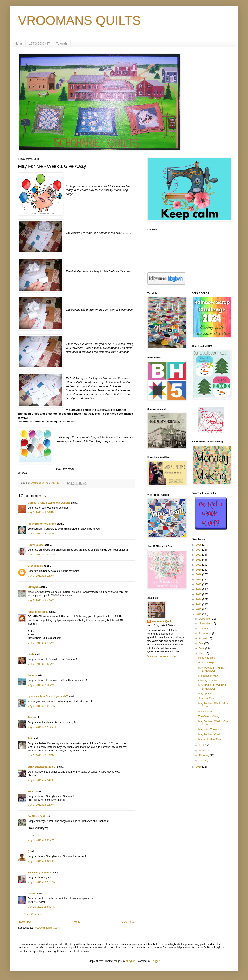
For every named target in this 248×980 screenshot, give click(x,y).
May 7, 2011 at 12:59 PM (42, 727)
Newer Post (26, 922)
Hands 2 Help (206, 663)
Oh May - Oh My (208, 681)
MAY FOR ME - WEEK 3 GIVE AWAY (212, 687)
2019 (199, 575)
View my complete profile (161, 656)
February (204, 756)
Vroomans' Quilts (162, 621)
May (202, 653)
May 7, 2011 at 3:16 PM (41, 756)
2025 (199, 545)
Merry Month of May (210, 739)
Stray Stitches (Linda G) (42, 767)
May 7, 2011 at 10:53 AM (42, 706)
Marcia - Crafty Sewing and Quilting (49, 503)
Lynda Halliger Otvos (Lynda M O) (48, 697)
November (205, 624)
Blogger (155, 961)
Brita (30, 739)
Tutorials (62, 43)
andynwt (130, 961)
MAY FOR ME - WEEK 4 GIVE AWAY (212, 669)
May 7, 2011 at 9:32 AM (41, 685)
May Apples (205, 694)
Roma (31, 718)
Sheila (31, 792)
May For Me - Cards (210, 735)
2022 (199, 560)
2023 (199, 555)
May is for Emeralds (209, 729)
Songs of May (206, 698)
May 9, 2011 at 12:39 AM (42, 882)
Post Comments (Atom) (47, 928)
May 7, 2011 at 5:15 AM (41, 576)
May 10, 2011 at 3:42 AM (42, 907)
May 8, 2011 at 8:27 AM (41, 840)
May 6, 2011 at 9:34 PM (41, 534)
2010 (199, 767)
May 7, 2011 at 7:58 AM (41, 664)
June (202, 648)
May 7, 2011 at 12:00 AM (42, 555)
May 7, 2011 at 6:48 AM (41, 600)
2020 (199, 570)
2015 (199, 594)
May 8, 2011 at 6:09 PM (41, 861)
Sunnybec (34, 587)
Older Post (127, 922)
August (203, 638)
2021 (199, 565)
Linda (31, 654)
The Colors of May (209, 716)
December (205, 619)
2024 (199, 550)
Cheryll (32, 894)
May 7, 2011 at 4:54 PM (41, 780)
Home (19, 43)
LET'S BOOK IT (39, 43)
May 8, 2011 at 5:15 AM (41, 805)
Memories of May (208, 676)
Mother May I (206, 712)
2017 (199, 585)
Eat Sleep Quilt (37, 816)
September (205, 634)
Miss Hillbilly (35, 566)
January (204, 761)
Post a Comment (33, 914)
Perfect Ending (207, 658)
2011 (199, 614)
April (202, 746)
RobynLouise (36, 545)
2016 (199, 589)
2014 (199, 599)
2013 (199, 604)
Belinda (32, 675)
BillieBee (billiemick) (40, 873)
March (203, 751)
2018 (199, 580)
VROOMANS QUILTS (79, 20)
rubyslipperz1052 (38, 612)
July (201, 644)
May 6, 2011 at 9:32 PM (41, 512)
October (204, 629)
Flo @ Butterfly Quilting (42, 524)
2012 (199, 609)
